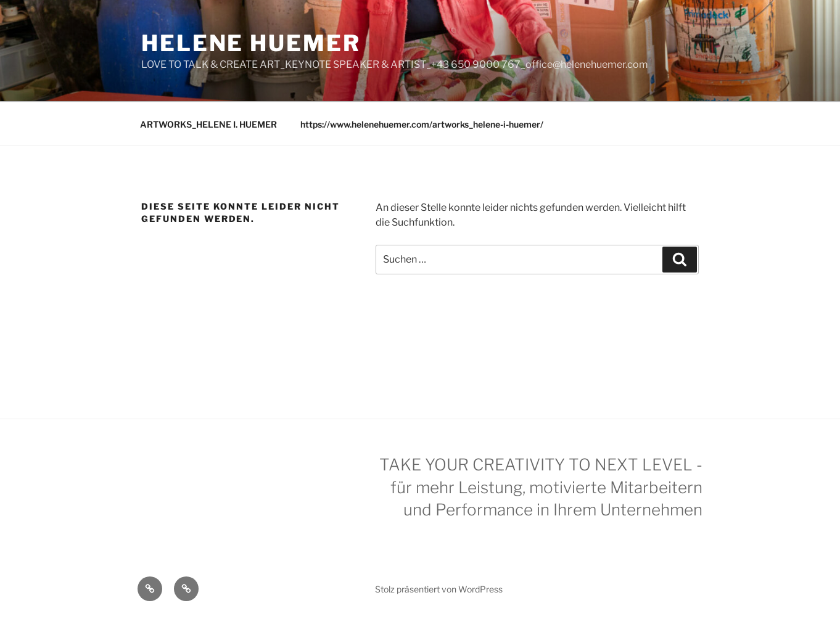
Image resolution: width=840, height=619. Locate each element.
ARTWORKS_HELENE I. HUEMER (208, 124)
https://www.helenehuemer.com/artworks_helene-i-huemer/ (422, 124)
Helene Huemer (251, 43)
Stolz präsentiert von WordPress (439, 589)
